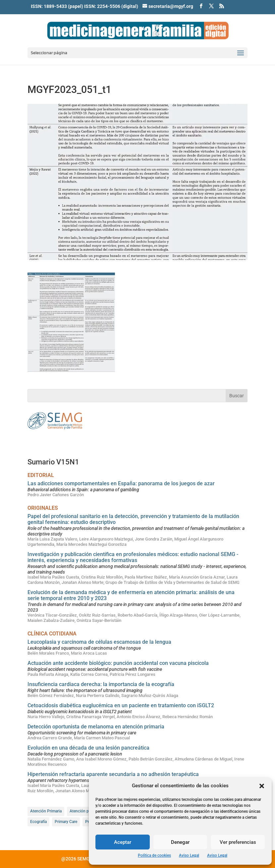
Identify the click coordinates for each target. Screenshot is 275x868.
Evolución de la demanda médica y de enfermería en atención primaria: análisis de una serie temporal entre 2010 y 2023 (131, 595)
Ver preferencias (238, 842)
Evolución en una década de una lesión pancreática (88, 748)
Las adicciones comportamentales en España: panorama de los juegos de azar (121, 483)
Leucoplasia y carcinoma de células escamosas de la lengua (99, 642)
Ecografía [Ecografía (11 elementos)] (38, 822)
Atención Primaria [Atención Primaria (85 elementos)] (46, 811)
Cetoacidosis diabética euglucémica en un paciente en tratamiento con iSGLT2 (121, 705)
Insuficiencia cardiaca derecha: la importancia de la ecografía (101, 684)
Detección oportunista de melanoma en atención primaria (96, 727)
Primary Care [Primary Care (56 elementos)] (66, 822)
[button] (262, 786)
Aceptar (123, 842)
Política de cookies (154, 855)
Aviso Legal (189, 855)
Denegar (180, 842)
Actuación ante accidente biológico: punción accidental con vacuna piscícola (118, 663)
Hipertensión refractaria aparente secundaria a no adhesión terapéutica (113, 774)
